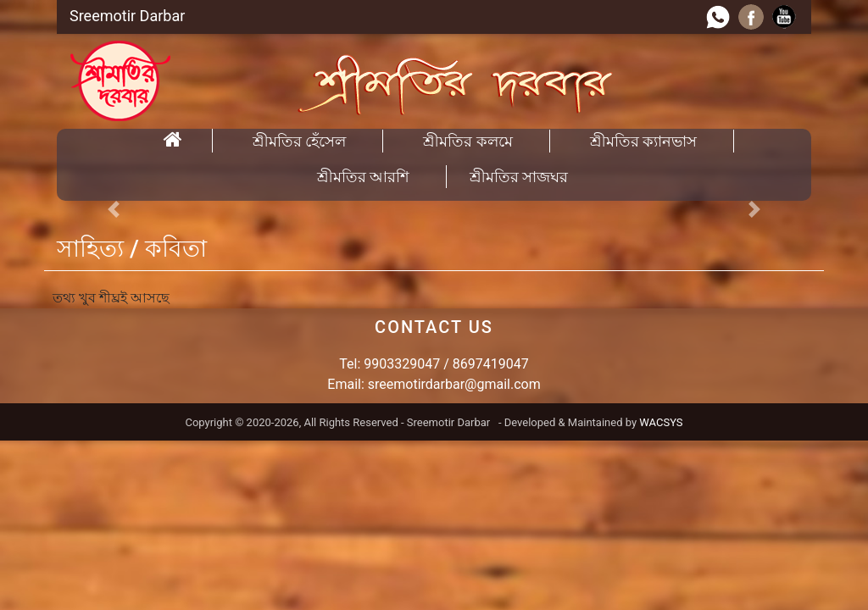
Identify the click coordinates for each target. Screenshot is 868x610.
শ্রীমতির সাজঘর (519, 177)
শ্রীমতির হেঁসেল (299, 141)
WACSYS (661, 422)
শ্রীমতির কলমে (467, 141)
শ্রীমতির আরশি (363, 177)
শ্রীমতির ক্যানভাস (643, 141)
